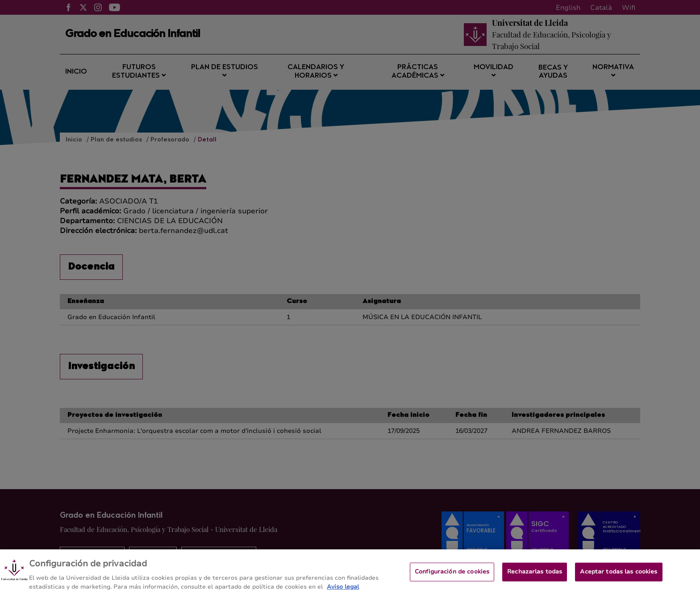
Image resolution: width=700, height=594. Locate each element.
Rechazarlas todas (535, 577)
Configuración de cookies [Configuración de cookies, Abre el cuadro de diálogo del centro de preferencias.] (452, 577)
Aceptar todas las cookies (619, 577)
